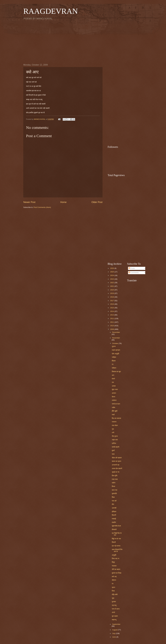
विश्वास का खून (116, 372)
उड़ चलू (114, 605)
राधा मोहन (115, 425)
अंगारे (113, 612)
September (116, 624)
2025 (112, 272)
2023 (112, 279)
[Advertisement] (83, 42)
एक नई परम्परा (116, 546)
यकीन (114, 483)
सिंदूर (113, 562)
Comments (134, 273)
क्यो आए (114, 577)
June (114, 637)
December (116, 332)
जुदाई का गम (115, 472)
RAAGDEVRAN (51, 11)
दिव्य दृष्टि (115, 476)
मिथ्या (113, 486)
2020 (112, 290)
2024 (112, 275)
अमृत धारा (115, 440)
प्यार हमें (114, 501)
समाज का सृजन (116, 461)
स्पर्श (113, 415)
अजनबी (114, 508)
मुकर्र (113, 450)
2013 (112, 315)
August (115, 630)
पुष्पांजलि (114, 494)
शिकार (114, 361)
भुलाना (114, 346)
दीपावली (114, 529)
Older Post (97, 202)
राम (113, 382)
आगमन (114, 393)
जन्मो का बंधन (116, 404)
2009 (112, 329)
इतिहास (114, 512)
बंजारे (113, 379)
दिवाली (114, 542)
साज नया (115, 490)
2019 (112, 293)
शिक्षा (113, 497)
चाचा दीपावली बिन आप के (117, 550)
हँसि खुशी (115, 411)
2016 (112, 304)
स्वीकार (114, 368)
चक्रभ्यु (114, 620)
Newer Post (29, 202)
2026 (112, 268)
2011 (112, 322)
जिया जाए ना (115, 559)
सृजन (113, 587)
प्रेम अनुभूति (115, 354)
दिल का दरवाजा (116, 418)
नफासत (114, 566)
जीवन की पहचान (117, 458)
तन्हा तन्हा (115, 479)
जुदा (113, 598)
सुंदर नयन (115, 389)
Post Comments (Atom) (42, 207)
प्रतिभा (114, 443)
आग (113, 375)
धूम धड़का (115, 616)
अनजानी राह (115, 465)
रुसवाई (114, 519)
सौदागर (114, 580)
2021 (112, 286)
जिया (113, 591)
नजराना (114, 422)
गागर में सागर (116, 609)
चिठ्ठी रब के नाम (116, 539)
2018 (112, 297)
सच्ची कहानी (115, 447)
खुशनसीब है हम (116, 526)
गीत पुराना (115, 436)
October (115, 343)
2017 (112, 301)
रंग (113, 364)
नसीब (113, 408)
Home (63, 202)
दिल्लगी (114, 515)
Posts (132, 268)
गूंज (113, 429)
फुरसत (114, 602)
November (116, 338)
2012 (112, 318)
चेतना (113, 397)
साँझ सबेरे (115, 594)
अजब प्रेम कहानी (117, 468)
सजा (113, 454)
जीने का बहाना (116, 569)
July (114, 633)
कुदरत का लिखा (117, 573)
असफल (114, 400)
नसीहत (114, 357)
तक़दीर (114, 522)
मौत (113, 504)
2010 (112, 326)
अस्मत (114, 386)
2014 (112, 311)
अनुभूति (114, 555)
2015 (112, 308)
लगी (113, 433)
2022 (112, 283)
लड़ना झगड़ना (116, 350)
